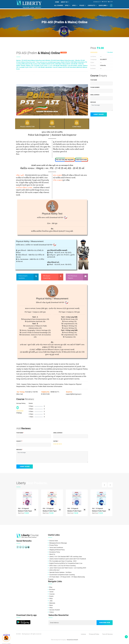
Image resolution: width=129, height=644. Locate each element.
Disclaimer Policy (54, 552)
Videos (51, 612)
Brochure (52, 589)
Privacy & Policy (94, 634)
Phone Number (95, 87)
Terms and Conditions (56, 547)
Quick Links (103, 5)
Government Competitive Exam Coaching (61, 575)
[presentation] (104, 485)
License (83, 634)
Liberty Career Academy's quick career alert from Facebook (67, 559)
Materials (52, 603)
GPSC (74, 5)
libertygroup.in (26, 634)
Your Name (20, 433)
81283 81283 (45, 394)
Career (51, 592)
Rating (56, 441)
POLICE (82, 5)
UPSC (67, 5)
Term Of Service (107, 634)
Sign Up (105, 2)
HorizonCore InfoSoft (72, 640)
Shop (50, 608)
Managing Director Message (57, 543)
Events (51, 596)
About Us (64, 2)
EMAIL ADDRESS (58, 433)
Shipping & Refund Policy (56, 550)
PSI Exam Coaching (47, 277)
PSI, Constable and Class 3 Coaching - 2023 (62, 561)
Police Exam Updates (23, 277)
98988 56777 (97, 2)
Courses (51, 594)
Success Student (54, 610)
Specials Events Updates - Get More (60, 572)
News (50, 605)
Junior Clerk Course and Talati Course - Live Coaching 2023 (67, 568)
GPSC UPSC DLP (54, 570)
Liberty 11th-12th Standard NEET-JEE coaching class (65, 557)
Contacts (91, 5)
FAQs (50, 598)
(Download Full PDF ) (58, 218)
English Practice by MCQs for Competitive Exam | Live (65, 563)
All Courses (59, 5)
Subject (19, 441)
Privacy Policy (53, 545)
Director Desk (53, 541)
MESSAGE (19, 450)
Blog (50, 587)
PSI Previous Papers (72, 277)
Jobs (50, 601)
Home (57, 2)
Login (110, 2)
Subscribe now (105, 623)
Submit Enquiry (99, 114)
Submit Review (25, 467)
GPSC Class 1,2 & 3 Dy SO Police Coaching (62, 566)
